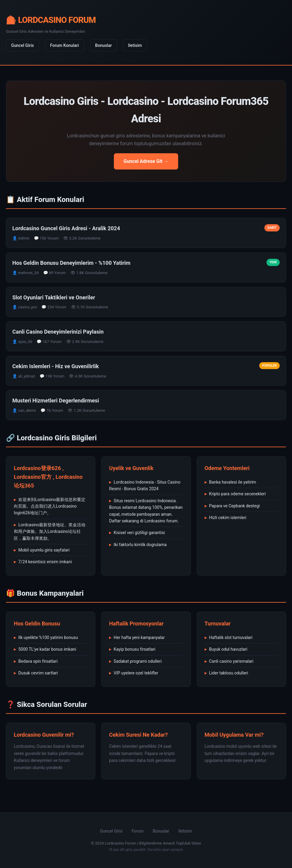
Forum (138, 831)
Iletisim (135, 45)
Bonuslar (104, 45)
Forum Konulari (65, 45)
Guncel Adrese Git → (146, 161)
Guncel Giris (23, 45)
